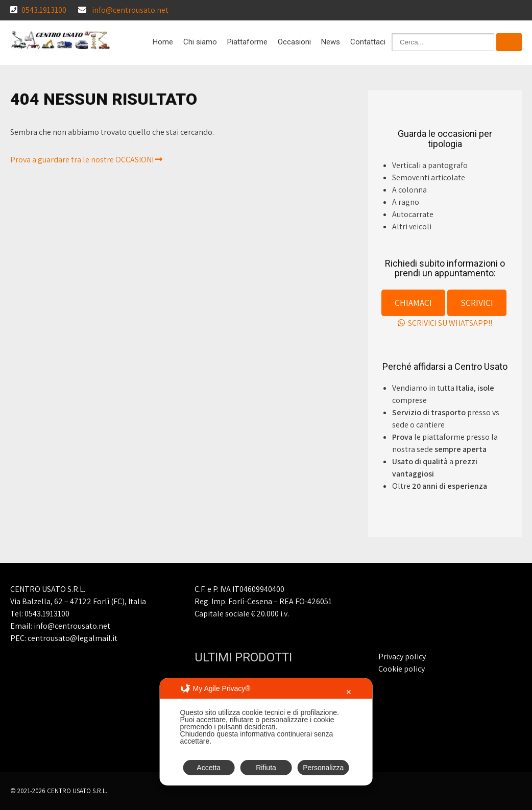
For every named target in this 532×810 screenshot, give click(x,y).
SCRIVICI (477, 303)
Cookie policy (402, 669)
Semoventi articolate (429, 177)
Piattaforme (247, 42)
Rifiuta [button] (266, 768)
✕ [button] (349, 692)
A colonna (409, 190)
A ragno (406, 202)
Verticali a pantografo (430, 165)
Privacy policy (402, 657)
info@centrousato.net (130, 10)
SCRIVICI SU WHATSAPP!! (445, 323)
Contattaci (368, 42)
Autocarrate (413, 214)
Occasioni (294, 42)
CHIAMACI (413, 303)
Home (163, 42)
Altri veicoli (412, 227)
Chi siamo (200, 42)
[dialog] (266, 732)
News (331, 42)
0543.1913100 (44, 10)
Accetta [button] (209, 768)
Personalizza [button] (323, 768)
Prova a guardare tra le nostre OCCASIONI (86, 160)
